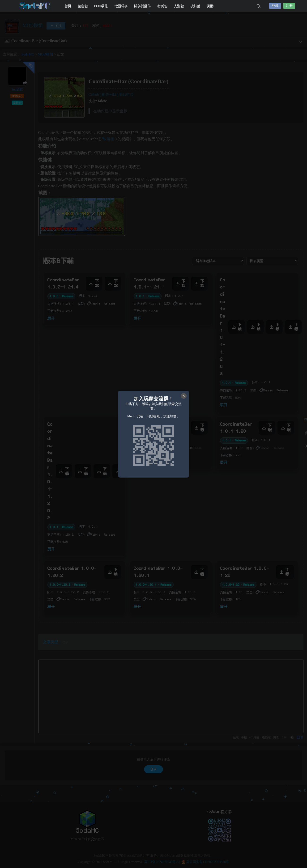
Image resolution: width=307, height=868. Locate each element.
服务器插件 (143, 6)
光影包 (179, 6)
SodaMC (35, 6)
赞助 (210, 6)
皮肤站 (196, 6)
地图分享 (121, 6)
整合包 (83, 6)
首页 (68, 6)
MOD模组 (101, 6)
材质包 (162, 6)
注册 (289, 6)
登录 (275, 6)
